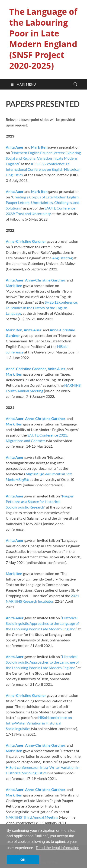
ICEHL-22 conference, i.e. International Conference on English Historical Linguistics (43, 169)
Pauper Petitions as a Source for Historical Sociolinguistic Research (40, 501)
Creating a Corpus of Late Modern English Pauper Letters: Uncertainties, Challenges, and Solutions (43, 202)
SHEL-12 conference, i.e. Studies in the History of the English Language (42, 308)
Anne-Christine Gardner (26, 241)
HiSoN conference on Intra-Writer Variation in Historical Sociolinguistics (39, 723)
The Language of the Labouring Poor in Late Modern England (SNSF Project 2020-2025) (43, 39)
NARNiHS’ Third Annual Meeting (32, 817)
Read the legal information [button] (58, 848)
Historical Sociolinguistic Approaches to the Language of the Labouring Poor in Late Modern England (42, 623)
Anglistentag (62, 258)
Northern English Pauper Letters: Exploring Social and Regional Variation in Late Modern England (43, 158)
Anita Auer (15, 147)
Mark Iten (39, 147)
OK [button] (23, 860)
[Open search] (75, 84)
